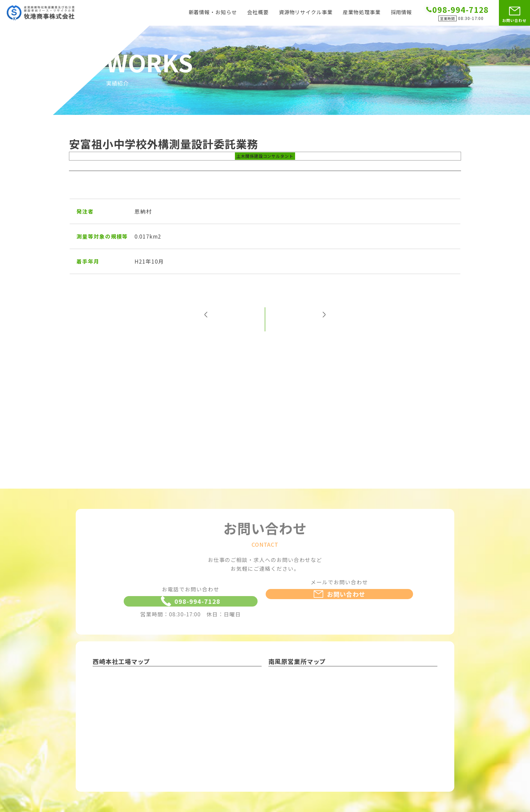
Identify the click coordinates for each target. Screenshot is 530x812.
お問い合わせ (514, 20)
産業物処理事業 (362, 13)
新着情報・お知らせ (213, 13)
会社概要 (258, 13)
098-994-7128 (190, 616)
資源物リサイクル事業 (306, 13)
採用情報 (402, 13)
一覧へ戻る (265, 330)
